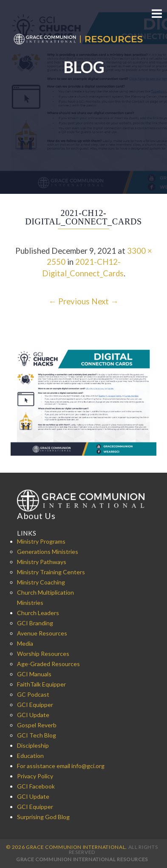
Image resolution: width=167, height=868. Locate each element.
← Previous (69, 301)
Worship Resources (43, 654)
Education (30, 756)
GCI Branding (35, 623)
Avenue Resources (42, 633)
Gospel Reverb (37, 725)
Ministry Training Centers (51, 572)
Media (25, 643)
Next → (105, 301)
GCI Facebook (36, 786)
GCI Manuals (34, 674)
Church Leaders (38, 613)
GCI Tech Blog (37, 735)
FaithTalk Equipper (41, 684)
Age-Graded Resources (48, 664)
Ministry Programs (41, 541)
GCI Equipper (35, 705)
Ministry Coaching (41, 582)
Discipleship (33, 745)
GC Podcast (33, 694)
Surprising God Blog (43, 817)
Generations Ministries (48, 552)
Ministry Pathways (42, 562)
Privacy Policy (35, 776)
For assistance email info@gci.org (61, 766)
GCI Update (33, 715)
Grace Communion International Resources (82, 859)
